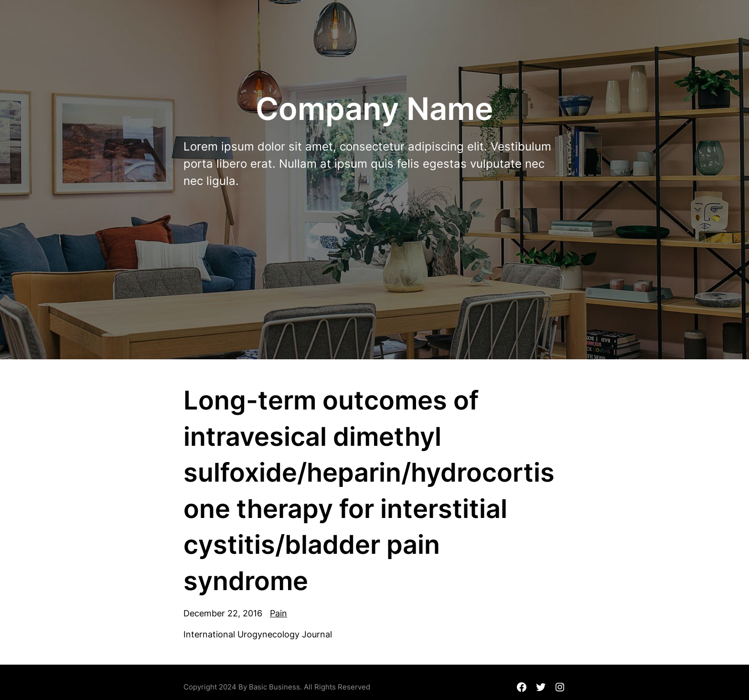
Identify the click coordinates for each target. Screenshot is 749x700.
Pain (278, 613)
